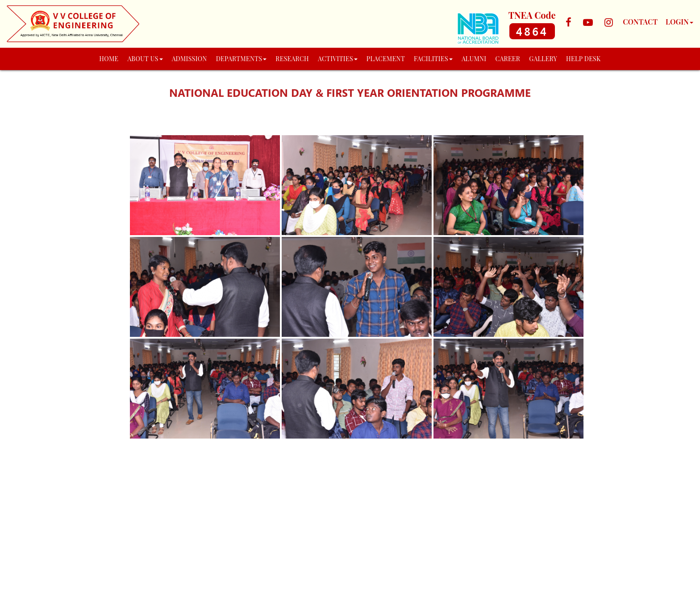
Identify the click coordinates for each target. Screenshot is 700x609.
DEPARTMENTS (242, 59)
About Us (145, 59)
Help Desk (583, 59)
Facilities (433, 59)
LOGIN (679, 22)
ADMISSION (190, 59)
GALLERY (543, 59)
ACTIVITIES (338, 59)
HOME (109, 59)
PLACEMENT (386, 59)
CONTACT (640, 22)
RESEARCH (292, 59)
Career (508, 59)
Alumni (474, 59)
